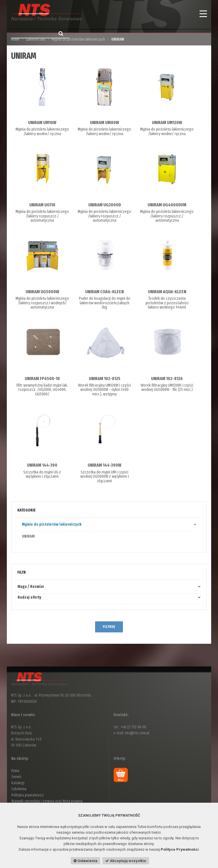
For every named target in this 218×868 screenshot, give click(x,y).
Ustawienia (85, 861)
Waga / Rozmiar (31, 587)
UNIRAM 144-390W (104, 465)
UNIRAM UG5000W (42, 292)
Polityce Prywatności (180, 849)
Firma (15, 771)
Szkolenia (19, 789)
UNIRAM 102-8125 (105, 379)
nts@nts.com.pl (137, 733)
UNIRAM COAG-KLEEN (104, 292)
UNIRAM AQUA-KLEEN (167, 292)
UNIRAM (28, 536)
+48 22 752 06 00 (133, 727)
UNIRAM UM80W (104, 122)
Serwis (16, 777)
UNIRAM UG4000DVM (167, 205)
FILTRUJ (109, 627)
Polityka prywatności (28, 795)
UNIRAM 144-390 (42, 465)
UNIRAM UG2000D (105, 205)
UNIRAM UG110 (42, 205)
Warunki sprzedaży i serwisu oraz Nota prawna (47, 801)
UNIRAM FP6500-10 (42, 379)
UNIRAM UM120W (167, 122)
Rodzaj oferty (29, 597)
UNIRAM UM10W (42, 122)
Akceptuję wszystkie (126, 861)
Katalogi (18, 783)
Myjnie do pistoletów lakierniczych (78, 39)
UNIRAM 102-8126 (167, 379)
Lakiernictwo (36, 39)
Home (15, 39)
